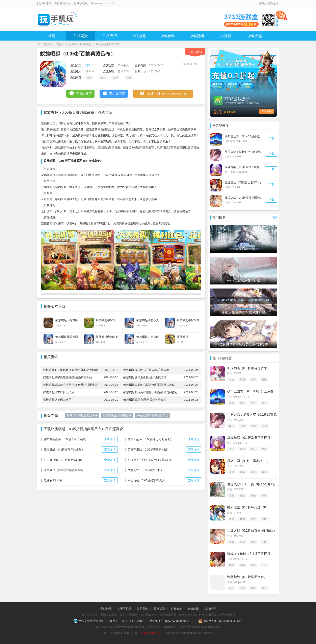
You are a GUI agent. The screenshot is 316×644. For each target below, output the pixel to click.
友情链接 (193, 609)
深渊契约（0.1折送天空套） (247, 577)
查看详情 (110, 439)
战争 (116, 78)
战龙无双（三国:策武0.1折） (146, 470)
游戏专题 (255, 36)
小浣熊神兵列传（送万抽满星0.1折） (151, 460)
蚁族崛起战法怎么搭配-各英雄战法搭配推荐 (70, 385)
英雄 (129, 78)
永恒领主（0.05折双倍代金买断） (65, 470)
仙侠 (232, 379)
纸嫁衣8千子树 (53, 480)
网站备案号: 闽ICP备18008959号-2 (172, 621)
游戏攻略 (168, 36)
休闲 (232, 449)
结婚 (242, 379)
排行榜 (226, 36)
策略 (242, 403)
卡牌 (87, 65)
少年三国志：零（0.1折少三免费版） (248, 136)
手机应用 (110, 36)
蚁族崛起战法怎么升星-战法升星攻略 (146, 370)
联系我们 (142, 609)
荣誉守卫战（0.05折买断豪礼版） (149, 450)
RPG (232, 426)
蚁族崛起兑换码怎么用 (57, 400)
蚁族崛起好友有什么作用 (59, 392)
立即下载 (266, 111)
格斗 (253, 449)
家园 (264, 519)
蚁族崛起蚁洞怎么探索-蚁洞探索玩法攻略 (149, 385)
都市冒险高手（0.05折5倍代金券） (66, 439)
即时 (253, 403)
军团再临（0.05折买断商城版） (147, 480)
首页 (52, 36)
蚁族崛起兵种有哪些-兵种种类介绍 (145, 400)
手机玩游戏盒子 (269, 3)
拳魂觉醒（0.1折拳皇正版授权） (245, 167)
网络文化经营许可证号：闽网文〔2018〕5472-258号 (110, 621)
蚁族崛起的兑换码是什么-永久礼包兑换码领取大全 (73, 370)
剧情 (253, 379)
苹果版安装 (114, 93)
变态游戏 (71, 44)
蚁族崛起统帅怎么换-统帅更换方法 (145, 377)
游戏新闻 (197, 36)
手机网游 (81, 36)
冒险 (264, 379)
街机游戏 (139, 36)
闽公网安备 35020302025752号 (220, 621)
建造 (102, 78)
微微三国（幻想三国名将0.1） (244, 182)
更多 (275, 217)
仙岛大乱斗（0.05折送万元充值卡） (150, 439)
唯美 (232, 496)
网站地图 (106, 609)
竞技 (232, 403)
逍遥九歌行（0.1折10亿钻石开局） (252, 484)
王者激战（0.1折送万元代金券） (64, 450)
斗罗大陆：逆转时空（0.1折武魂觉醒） (249, 152)
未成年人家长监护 (151, 633)
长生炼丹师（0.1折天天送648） (64, 460)
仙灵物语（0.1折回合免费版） (249, 368)
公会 (242, 588)
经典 (264, 449)
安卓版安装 (81, 93)
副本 (264, 403)
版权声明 (210, 609)
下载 (272, 138)
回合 (253, 519)
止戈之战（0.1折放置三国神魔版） (247, 198)
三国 (89, 78)
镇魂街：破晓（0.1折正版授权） (250, 554)
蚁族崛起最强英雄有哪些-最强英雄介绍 (68, 377)
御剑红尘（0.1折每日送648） (248, 507)
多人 (232, 588)
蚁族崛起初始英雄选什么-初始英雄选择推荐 (151, 392)
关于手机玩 (124, 609)
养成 (265, 426)
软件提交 (159, 609)
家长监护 (176, 609)
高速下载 (163, 94)
